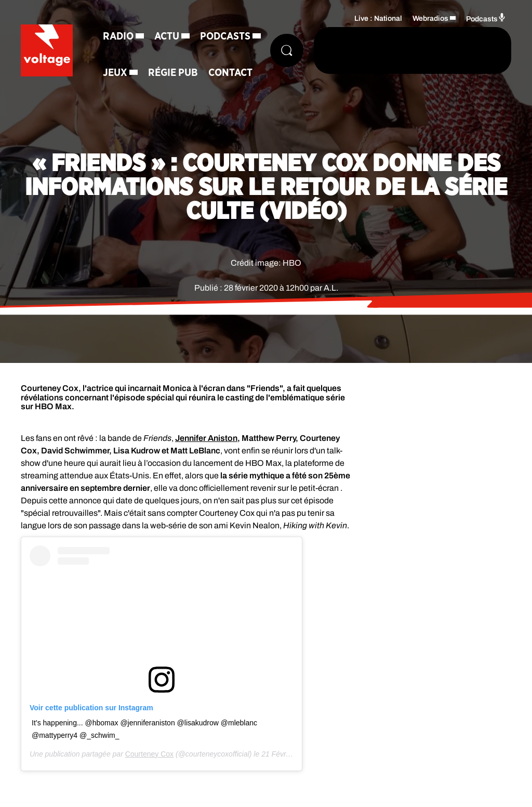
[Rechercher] (287, 50)
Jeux (115, 73)
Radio (118, 36)
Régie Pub (173, 73)
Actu (167, 36)
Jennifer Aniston (206, 438)
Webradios (430, 18)
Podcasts (225, 36)
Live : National (378, 18)
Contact (230, 73)
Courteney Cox (149, 754)
